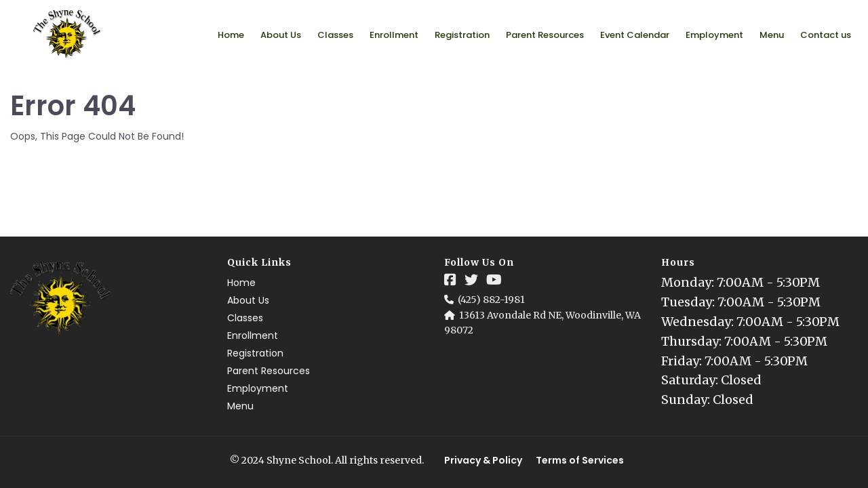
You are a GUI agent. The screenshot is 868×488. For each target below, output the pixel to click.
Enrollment (394, 35)
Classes (335, 35)
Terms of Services (580, 460)
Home (231, 35)
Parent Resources (545, 35)
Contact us (826, 35)
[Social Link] (450, 280)
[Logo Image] (67, 35)
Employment (714, 35)
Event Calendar (635, 35)
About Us (281, 35)
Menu (772, 35)
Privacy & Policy (483, 460)
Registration (462, 35)
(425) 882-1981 (491, 300)
